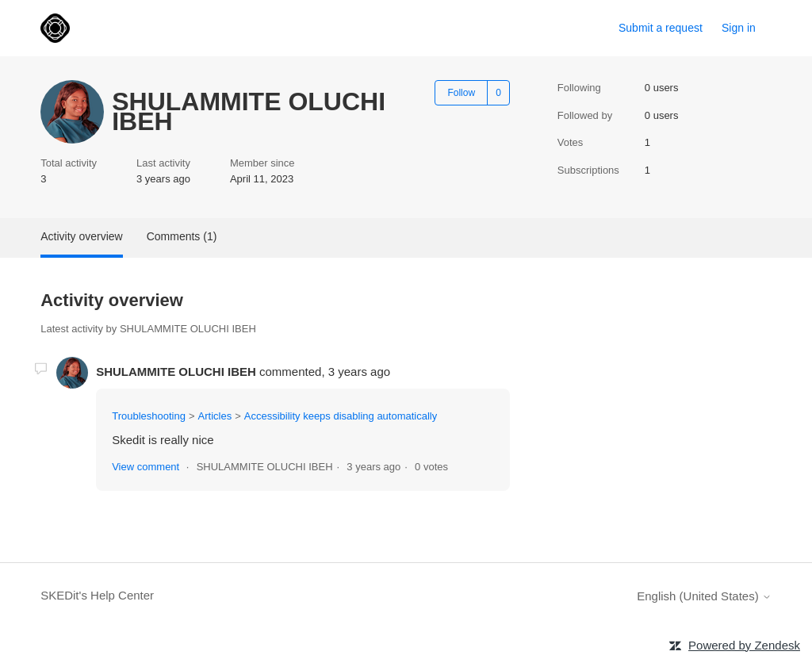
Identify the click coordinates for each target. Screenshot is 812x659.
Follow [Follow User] (461, 93)
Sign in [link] (739, 28)
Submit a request (661, 28)
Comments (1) (182, 236)
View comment (146, 467)
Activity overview (81, 236)
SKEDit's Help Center (97, 595)
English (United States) (704, 596)
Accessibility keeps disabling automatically (341, 416)
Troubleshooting (149, 416)
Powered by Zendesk (744, 645)
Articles (215, 416)
